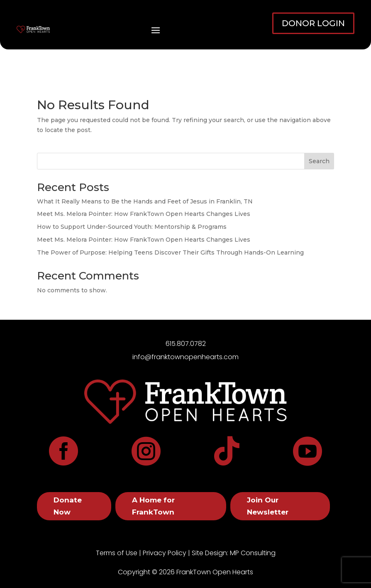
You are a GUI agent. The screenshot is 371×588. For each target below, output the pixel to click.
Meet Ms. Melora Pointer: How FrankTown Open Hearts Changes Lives (144, 214)
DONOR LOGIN (313, 23)
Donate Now (68, 506)
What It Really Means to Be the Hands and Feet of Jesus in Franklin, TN (145, 201)
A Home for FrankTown (153, 506)
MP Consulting (253, 553)
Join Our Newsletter (268, 506)
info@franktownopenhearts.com (185, 357)
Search (319, 161)
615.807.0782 (186, 344)
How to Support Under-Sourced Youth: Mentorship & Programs (132, 227)
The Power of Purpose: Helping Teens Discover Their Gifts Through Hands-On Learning (170, 252)
